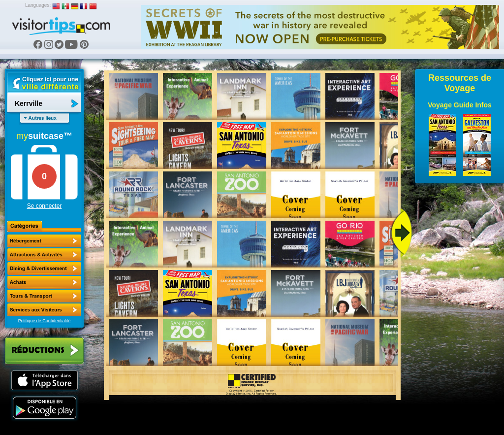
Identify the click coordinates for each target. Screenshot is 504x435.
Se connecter (45, 206)
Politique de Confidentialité (45, 321)
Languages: (38, 5)
